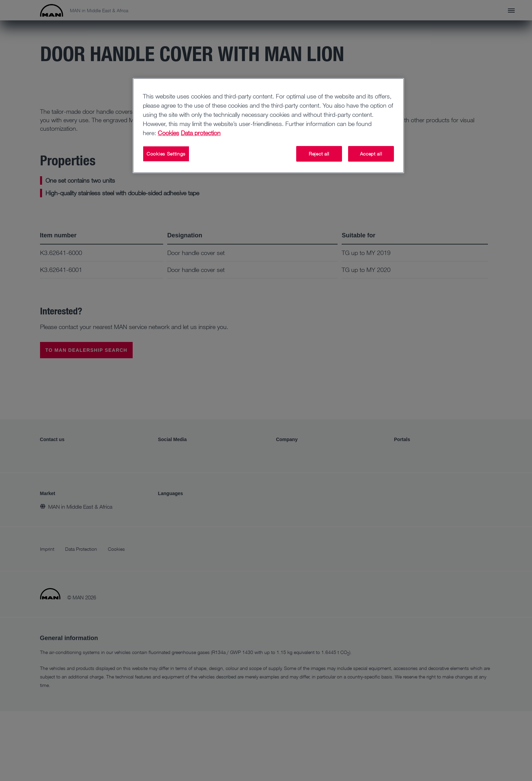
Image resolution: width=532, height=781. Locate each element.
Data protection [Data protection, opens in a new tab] (201, 133)
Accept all (371, 154)
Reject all (319, 154)
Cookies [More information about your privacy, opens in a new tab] (168, 133)
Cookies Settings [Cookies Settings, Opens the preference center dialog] (166, 154)
